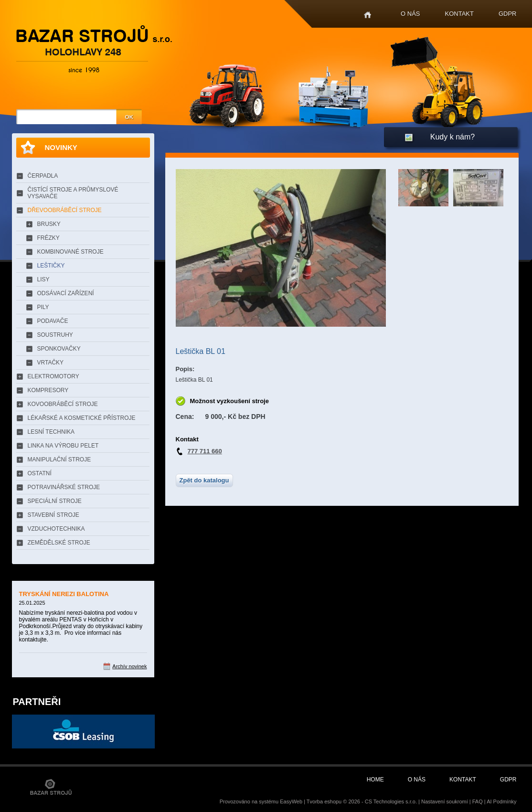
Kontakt (459, 14)
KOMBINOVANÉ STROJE (70, 252)
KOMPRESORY (48, 390)
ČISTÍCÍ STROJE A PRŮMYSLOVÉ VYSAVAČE (73, 193)
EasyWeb (291, 801)
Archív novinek (129, 666)
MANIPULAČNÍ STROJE (59, 459)
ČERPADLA (43, 176)
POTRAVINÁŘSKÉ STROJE (64, 487)
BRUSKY (49, 224)
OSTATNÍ (40, 473)
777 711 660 (205, 451)
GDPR (508, 14)
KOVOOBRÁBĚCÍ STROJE (63, 404)
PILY (43, 307)
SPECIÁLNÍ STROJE (55, 501)
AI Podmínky (501, 801)
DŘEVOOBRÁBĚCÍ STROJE (65, 210)
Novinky (61, 147)
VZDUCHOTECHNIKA (56, 529)
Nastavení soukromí (445, 801)
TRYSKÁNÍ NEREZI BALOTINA (64, 594)
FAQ (478, 801)
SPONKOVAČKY (59, 349)
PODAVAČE (53, 321)
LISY (43, 279)
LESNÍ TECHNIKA (51, 432)
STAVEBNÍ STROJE (53, 515)
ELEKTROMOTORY (53, 376)
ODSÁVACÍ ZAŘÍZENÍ (66, 293)
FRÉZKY (48, 238)
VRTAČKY (51, 363)
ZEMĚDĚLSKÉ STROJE (59, 543)
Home (367, 15)
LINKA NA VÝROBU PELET (63, 446)
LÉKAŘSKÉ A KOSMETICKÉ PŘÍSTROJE (82, 418)
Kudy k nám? (452, 137)
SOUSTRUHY (55, 335)
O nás (410, 14)
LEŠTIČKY (51, 266)
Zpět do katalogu (204, 480)
